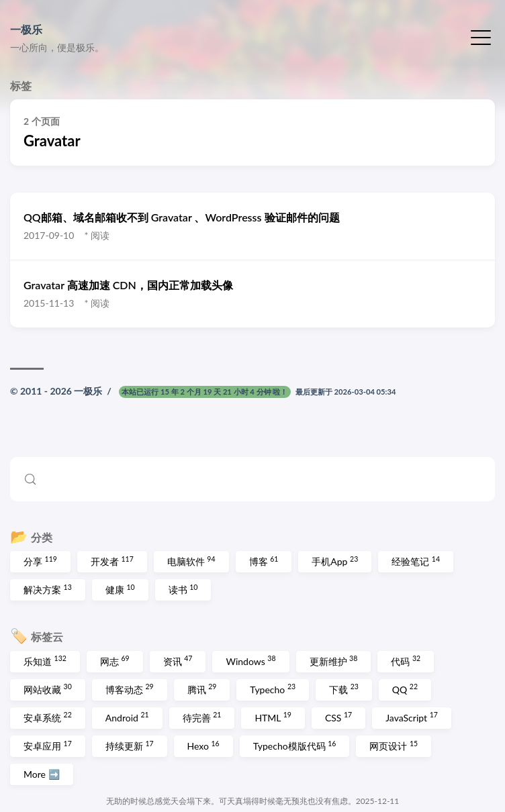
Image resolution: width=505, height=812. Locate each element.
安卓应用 (48, 746)
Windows (250, 660)
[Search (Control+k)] (252, 479)
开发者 (112, 561)
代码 (406, 660)
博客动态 (130, 689)
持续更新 (130, 746)
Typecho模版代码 (295, 746)
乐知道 (45, 660)
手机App (335, 561)
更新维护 (334, 660)
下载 (344, 689)
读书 (183, 589)
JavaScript (412, 717)
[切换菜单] (481, 36)
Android (127, 717)
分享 (40, 561)
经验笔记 (416, 561)
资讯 (178, 660)
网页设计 (394, 746)
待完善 (202, 717)
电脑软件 (191, 561)
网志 (115, 660)
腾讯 (202, 689)
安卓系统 (48, 717)
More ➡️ (42, 774)
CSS (338, 717)
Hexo (203, 746)
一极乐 (26, 29)
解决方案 (48, 589)
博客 (264, 561)
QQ (405, 689)
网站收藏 (48, 689)
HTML (273, 717)
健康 (120, 589)
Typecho (273, 689)
